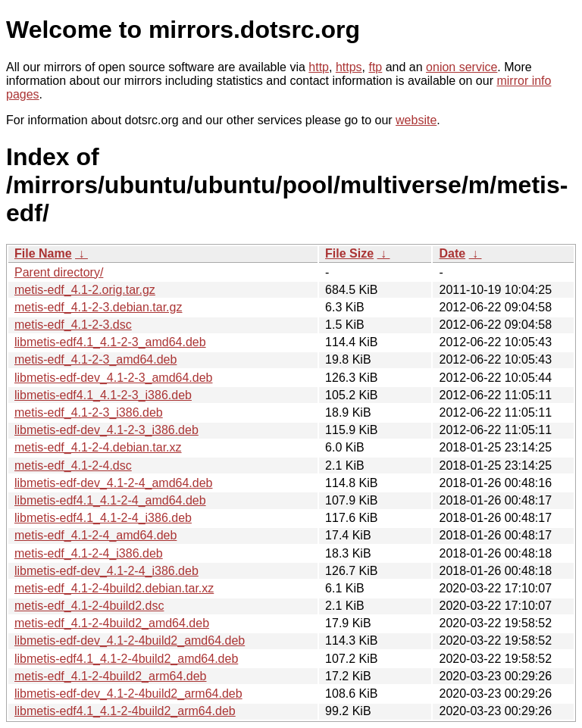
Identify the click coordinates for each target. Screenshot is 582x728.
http (319, 67)
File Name (43, 253)
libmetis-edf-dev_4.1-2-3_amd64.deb (113, 378)
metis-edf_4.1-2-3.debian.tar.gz (98, 307)
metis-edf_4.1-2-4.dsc (73, 466)
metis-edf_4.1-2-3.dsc (73, 325)
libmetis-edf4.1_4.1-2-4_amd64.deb (110, 500)
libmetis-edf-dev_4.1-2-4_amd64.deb (113, 483)
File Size (349, 253)
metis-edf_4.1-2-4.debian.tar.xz (98, 447)
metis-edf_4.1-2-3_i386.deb (89, 412)
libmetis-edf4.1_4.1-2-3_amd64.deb (110, 342)
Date (452, 253)
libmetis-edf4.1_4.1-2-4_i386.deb (103, 518)
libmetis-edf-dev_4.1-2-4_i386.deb (106, 571)
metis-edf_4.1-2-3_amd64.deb (95, 359)
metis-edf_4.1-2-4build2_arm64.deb (110, 676)
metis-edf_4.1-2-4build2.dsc (89, 606)
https (349, 67)
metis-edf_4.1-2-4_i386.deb (89, 553)
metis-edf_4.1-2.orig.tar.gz (85, 290)
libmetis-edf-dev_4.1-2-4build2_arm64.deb (128, 694)
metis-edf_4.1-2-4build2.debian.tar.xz (114, 588)
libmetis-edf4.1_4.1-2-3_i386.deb (103, 395)
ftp (375, 67)
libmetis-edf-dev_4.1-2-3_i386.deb (106, 430)
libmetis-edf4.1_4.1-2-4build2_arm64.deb (125, 711)
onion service (462, 67)
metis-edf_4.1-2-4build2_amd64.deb (112, 623)
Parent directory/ (59, 272)
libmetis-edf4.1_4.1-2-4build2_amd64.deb (126, 659)
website (416, 120)
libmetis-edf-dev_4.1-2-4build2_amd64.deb (130, 641)
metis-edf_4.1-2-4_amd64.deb (95, 535)
